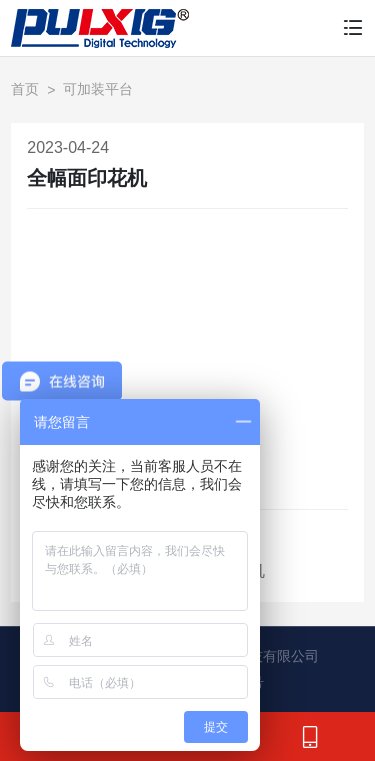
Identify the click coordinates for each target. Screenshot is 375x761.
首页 (25, 89)
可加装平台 (98, 89)
